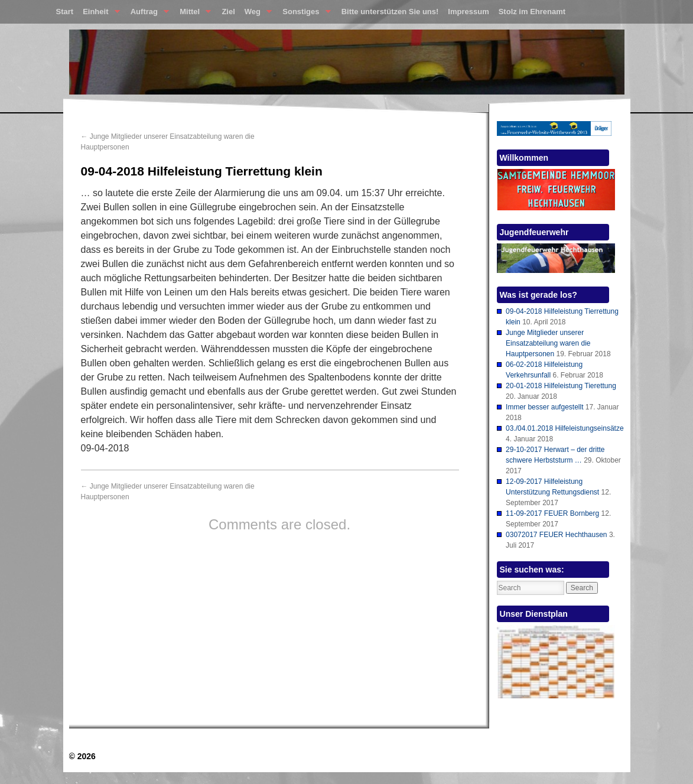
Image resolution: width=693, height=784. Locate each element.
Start (65, 12)
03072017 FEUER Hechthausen (556, 535)
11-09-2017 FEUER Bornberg (552, 513)
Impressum (468, 12)
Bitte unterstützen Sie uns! (390, 12)
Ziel (228, 12)
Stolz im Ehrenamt (532, 12)
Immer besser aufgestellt (544, 407)
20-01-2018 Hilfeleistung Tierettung (561, 386)
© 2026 (82, 756)
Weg (256, 14)
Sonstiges (304, 14)
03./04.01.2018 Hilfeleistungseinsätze (565, 428)
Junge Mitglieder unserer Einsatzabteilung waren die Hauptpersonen (548, 343)
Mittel (193, 14)
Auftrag (147, 14)
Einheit (99, 14)
